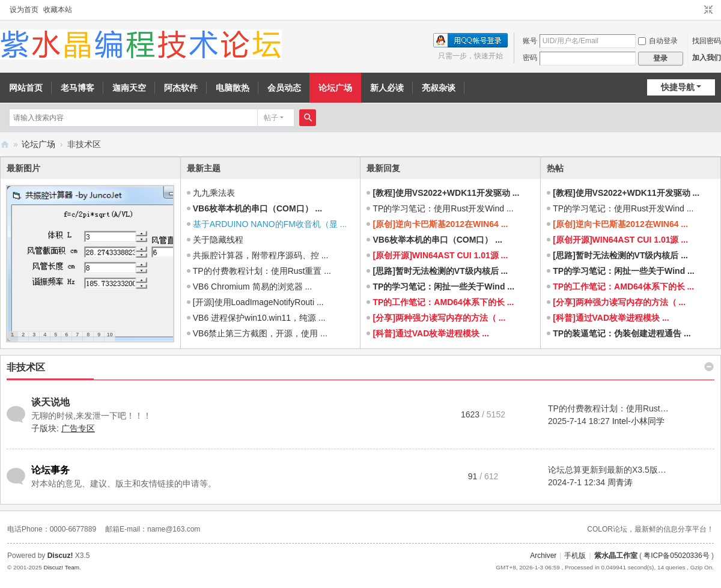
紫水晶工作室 (616, 556)
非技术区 (26, 367)
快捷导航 (678, 87)
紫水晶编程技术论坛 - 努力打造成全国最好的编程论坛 (5, 144)
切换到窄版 (708, 10)
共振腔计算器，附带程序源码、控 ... (261, 255)
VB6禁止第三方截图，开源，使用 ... (260, 333)
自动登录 (658, 41)
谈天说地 (50, 402)
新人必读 (387, 88)
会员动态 (284, 88)
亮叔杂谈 (439, 88)
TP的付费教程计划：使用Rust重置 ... (262, 271)
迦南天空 (129, 88)
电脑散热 (233, 88)
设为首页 (24, 10)
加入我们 (707, 58)
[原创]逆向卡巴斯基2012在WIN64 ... (440, 224)
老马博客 (78, 88)
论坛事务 (50, 470)
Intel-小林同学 (638, 421)
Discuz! (60, 556)
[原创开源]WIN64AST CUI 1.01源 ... (440, 255)
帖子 (271, 118)
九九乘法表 (214, 193)
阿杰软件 (181, 88)
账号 (530, 41)
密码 (530, 58)
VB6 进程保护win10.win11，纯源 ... (259, 318)
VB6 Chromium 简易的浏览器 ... (252, 286)
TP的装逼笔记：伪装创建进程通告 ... (622, 333)
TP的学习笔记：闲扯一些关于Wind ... (443, 286)
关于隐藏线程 (218, 240)
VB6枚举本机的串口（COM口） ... (257, 208)
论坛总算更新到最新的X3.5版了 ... (612, 470)
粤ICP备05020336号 (676, 556)
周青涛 (620, 482)
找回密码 (707, 41)
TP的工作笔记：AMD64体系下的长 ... (443, 302)
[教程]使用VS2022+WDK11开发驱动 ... (446, 193)
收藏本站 (58, 10)
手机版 (575, 556)
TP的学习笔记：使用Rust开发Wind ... (443, 208)
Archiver (543, 556)
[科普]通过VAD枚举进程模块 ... (430, 333)
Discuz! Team (61, 567)
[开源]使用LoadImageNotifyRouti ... (258, 302)
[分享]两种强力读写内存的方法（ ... (439, 318)
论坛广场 (335, 88)
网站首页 (26, 88)
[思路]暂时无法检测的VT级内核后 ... (440, 271)
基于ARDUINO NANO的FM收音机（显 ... (270, 224)
